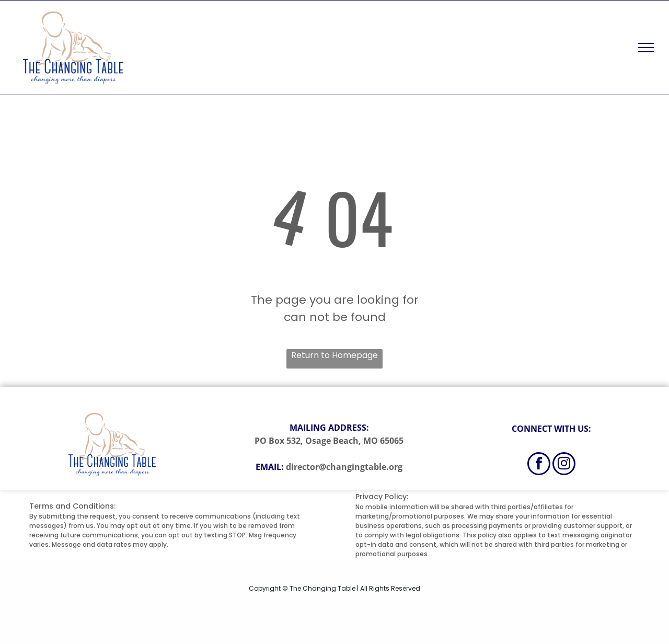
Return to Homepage (334, 355)
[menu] (646, 48)
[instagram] (564, 465)
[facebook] (539, 465)
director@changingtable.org (344, 467)
